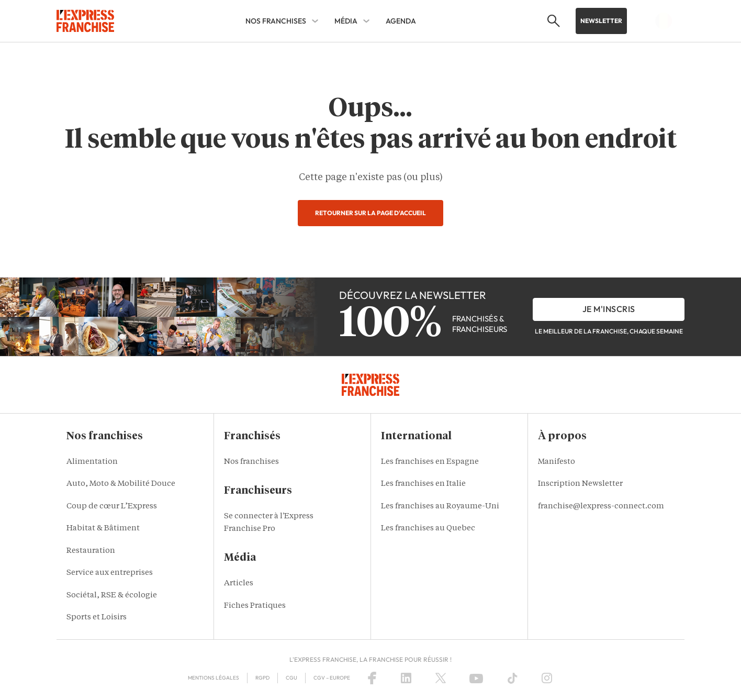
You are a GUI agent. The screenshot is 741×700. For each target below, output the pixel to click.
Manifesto (557, 462)
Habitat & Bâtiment (103, 529)
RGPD (262, 678)
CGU (291, 678)
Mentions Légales (214, 678)
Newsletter (601, 21)
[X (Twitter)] (441, 678)
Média (346, 21)
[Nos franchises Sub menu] (315, 21)
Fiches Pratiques (255, 606)
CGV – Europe (332, 678)
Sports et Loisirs (97, 618)
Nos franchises (276, 21)
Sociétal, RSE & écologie (112, 596)
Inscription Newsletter (580, 484)
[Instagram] (547, 678)
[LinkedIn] (406, 678)
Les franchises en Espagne (430, 462)
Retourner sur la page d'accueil (371, 213)
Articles (239, 584)
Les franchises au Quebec (428, 529)
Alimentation (92, 462)
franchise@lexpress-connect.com (601, 507)
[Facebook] (372, 678)
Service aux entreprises (110, 573)
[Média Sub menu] (366, 21)
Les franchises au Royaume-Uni (440, 507)
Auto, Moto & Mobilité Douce (121, 484)
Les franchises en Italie (423, 484)
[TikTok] (513, 678)
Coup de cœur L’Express (112, 507)
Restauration (91, 551)
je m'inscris (609, 309)
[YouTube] (476, 678)
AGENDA (401, 21)
